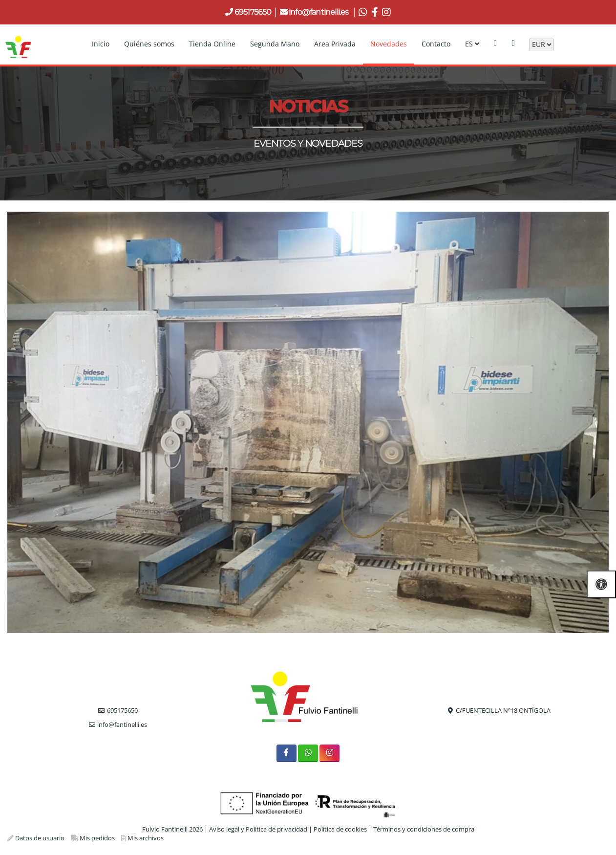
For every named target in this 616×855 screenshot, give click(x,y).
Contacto (436, 44)
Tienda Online (212, 44)
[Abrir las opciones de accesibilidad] (601, 584)
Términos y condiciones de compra (424, 829)
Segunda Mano (275, 44)
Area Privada (335, 44)
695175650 (252, 12)
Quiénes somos (149, 44)
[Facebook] (287, 753)
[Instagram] (329, 753)
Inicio (101, 44)
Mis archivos (146, 838)
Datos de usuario (40, 838)
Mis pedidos (97, 838)
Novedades (389, 44)
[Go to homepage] (18, 44)
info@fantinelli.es (319, 12)
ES (472, 44)
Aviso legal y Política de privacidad (258, 829)
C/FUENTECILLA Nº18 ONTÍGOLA (503, 710)
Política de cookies (340, 829)
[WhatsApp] (308, 753)
